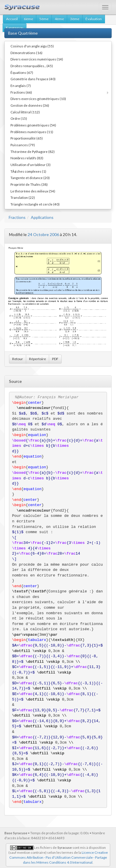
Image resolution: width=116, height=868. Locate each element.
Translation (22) (23, 197)
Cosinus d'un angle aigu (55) (32, 46)
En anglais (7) (21, 85)
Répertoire (38, 359)
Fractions (17, 217)
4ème (59, 19)
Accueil (12, 19)
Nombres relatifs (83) (27, 158)
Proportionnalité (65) (27, 138)
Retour (18, 359)
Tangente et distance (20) (30, 178)
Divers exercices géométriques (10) (38, 99)
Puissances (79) (23, 145)
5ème (44, 19)
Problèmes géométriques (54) (33, 125)
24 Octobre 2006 (43, 234)
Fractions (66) (21, 92)
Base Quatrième (23, 33)
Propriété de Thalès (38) (29, 184)
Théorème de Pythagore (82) (33, 151)
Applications (42, 217)
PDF (55, 359)
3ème (75, 19)
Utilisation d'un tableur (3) (31, 165)
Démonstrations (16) (26, 53)
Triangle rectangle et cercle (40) (35, 204)
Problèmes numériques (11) (32, 132)
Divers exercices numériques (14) (37, 59)
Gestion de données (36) (30, 105)
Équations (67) (22, 72)
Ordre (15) (19, 118)
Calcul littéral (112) (25, 112)
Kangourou (15, 27)
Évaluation (94, 19)
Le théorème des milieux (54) (33, 191)
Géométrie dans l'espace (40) (33, 79)
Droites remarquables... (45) (32, 66)
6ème (28, 19)
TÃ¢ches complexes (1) (28, 171)
